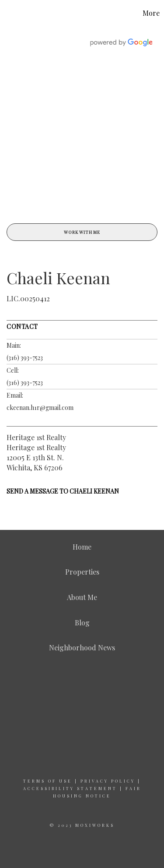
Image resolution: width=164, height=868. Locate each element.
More (151, 13)
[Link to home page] (8, 13)
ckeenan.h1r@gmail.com (40, 408)
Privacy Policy (108, 781)
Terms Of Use (48, 781)
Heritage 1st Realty (36, 437)
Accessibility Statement (70, 788)
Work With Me (82, 232)
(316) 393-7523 (25, 358)
